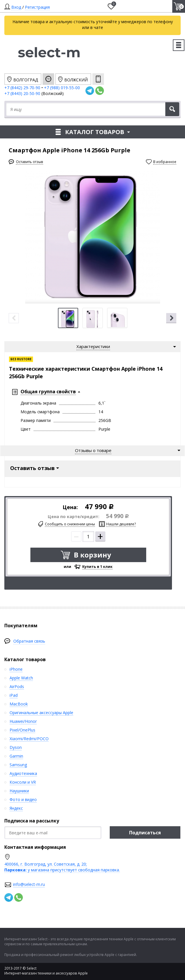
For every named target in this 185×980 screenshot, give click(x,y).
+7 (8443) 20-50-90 (23, 93)
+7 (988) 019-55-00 (62, 88)
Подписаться (145, 833)
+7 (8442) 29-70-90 (22, 88)
